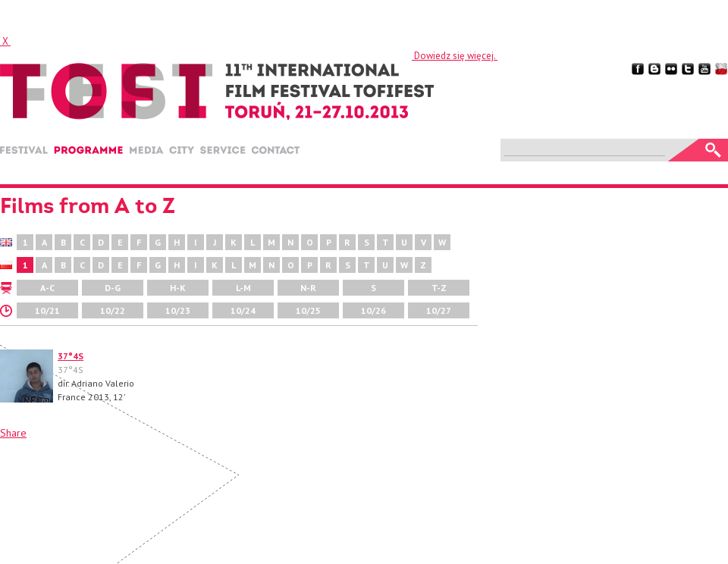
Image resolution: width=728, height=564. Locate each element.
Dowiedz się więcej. (455, 56)
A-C (47, 288)
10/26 (373, 310)
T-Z (439, 288)
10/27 (439, 310)
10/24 (243, 310)
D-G (113, 288)
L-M (243, 288)
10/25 (308, 310)
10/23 (178, 310)
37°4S (71, 356)
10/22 (113, 310)
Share (13, 433)
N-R (308, 288)
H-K (178, 288)
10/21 (47, 310)
